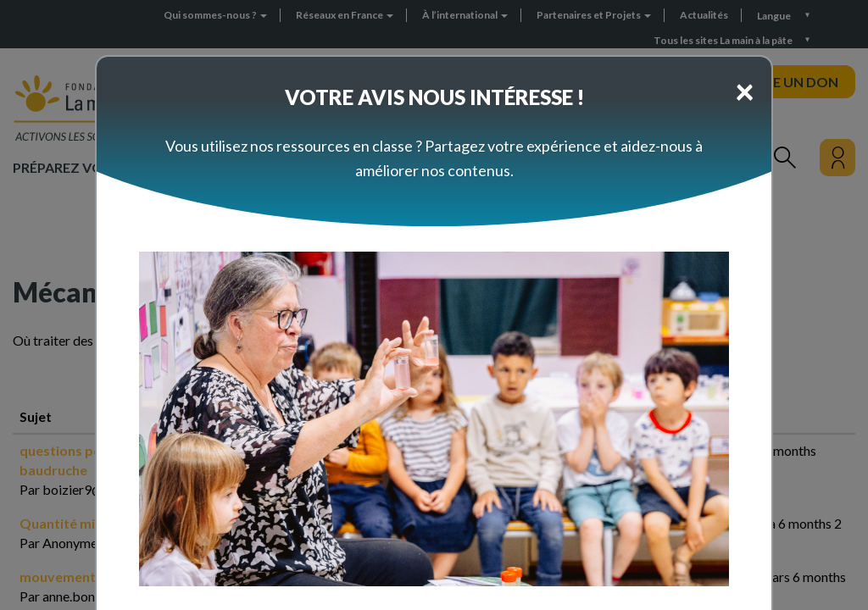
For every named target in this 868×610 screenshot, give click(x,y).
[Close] (745, 91)
